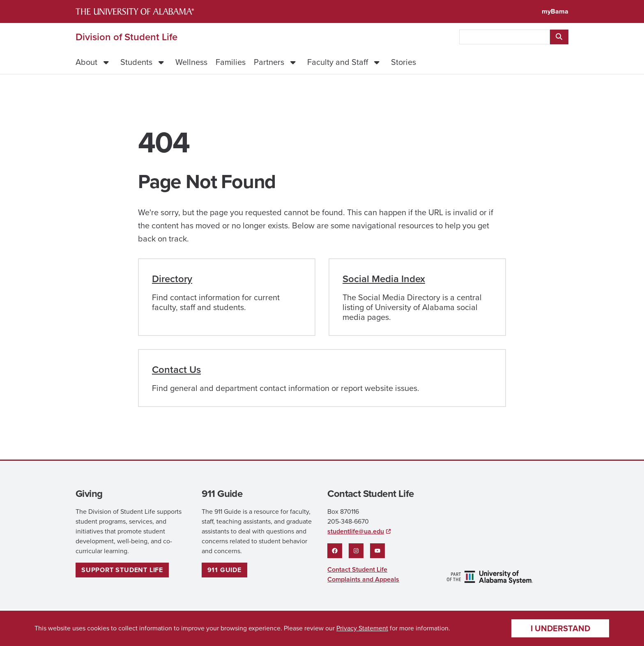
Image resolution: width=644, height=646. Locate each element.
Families (231, 62)
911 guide (224, 570)
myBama (555, 11)
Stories (404, 62)
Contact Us (176, 369)
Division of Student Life (126, 37)
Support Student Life (122, 570)
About (86, 62)
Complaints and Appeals (363, 579)
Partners (269, 62)
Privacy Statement (362, 628)
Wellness (191, 62)
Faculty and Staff (338, 62)
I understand (560, 628)
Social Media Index (384, 279)
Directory (172, 279)
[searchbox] (505, 37)
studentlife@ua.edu (356, 531)
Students (136, 62)
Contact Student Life (357, 569)
